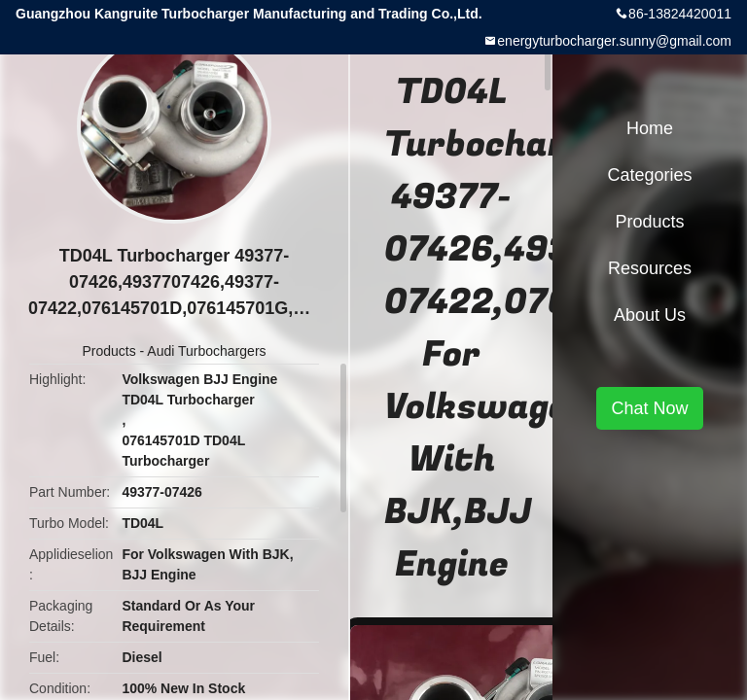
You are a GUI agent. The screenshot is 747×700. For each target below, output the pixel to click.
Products (108, 351)
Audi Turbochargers (206, 351)
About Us (650, 315)
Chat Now (649, 408)
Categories (649, 175)
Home (650, 128)
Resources (650, 268)
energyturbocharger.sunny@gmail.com (614, 41)
